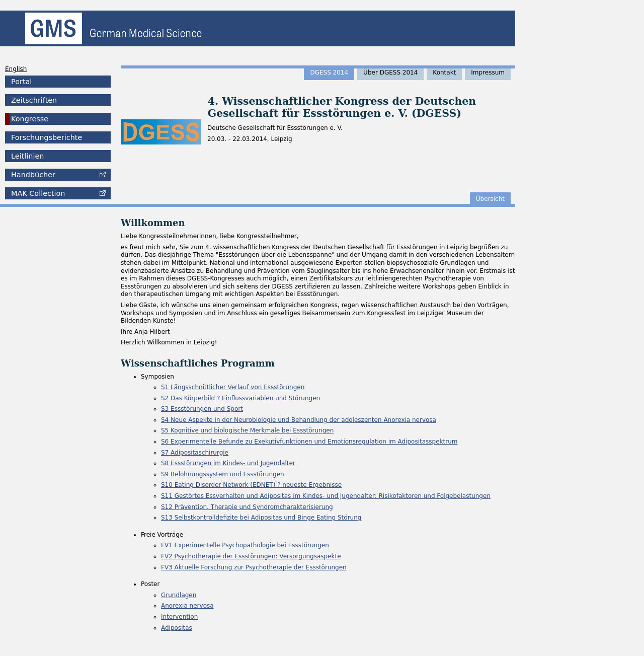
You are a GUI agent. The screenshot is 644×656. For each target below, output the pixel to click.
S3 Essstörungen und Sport (202, 409)
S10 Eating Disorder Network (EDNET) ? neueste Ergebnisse (251, 485)
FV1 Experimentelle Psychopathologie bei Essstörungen (245, 545)
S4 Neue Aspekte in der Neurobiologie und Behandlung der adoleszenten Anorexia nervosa (299, 420)
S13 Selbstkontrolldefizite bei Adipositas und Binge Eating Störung (261, 518)
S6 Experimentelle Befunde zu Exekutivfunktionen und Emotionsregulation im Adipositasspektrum (309, 442)
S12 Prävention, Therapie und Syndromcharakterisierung (247, 507)
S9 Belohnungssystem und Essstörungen (223, 474)
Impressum (488, 72)
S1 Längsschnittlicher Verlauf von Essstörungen (233, 387)
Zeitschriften (34, 100)
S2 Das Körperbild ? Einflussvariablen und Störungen (240, 398)
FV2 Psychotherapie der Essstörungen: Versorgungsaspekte (251, 556)
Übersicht (490, 199)
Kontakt (444, 72)
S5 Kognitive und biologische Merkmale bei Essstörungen (247, 430)
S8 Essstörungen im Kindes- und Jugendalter (228, 463)
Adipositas (177, 628)
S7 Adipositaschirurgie (195, 453)
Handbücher (33, 175)
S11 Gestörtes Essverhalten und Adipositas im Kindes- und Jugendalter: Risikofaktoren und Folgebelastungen (326, 496)
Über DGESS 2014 (390, 72)
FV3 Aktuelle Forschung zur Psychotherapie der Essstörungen (254, 567)
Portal (21, 82)
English (16, 69)
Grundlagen (179, 595)
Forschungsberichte (47, 137)
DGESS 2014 (329, 72)
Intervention (179, 617)
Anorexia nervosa (187, 606)
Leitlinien (27, 156)
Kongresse (30, 119)
